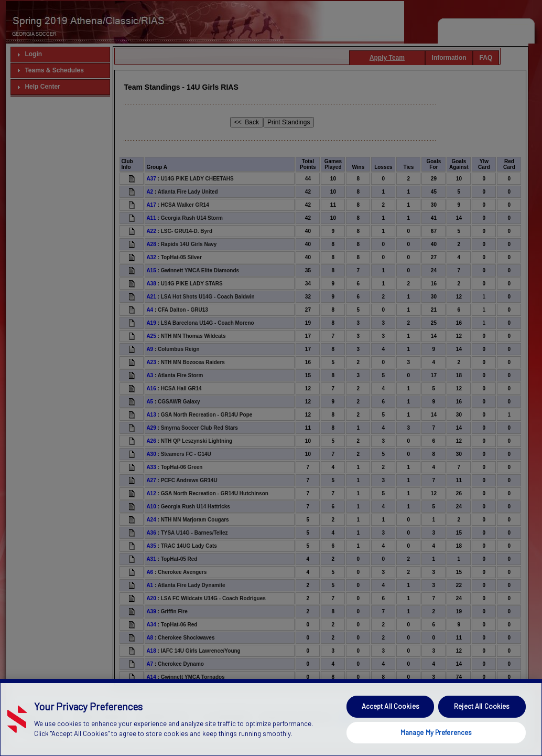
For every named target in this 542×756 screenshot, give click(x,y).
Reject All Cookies (482, 725)
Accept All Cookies (391, 725)
